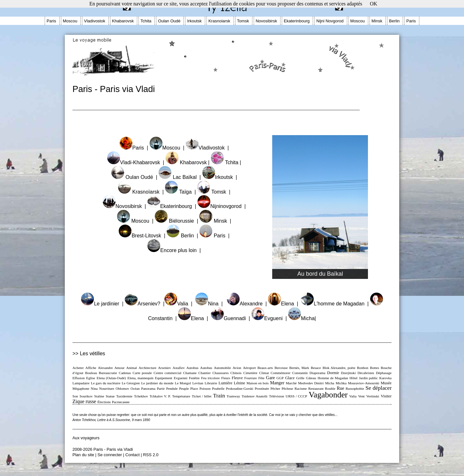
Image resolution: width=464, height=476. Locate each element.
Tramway (233, 396)
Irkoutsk (194, 21)
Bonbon (363, 368)
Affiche (91, 368)
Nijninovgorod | (222, 206)
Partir (161, 388)
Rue (340, 388)
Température (181, 396)
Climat (264, 373)
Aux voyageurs (86, 438)
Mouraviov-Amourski (363, 383)
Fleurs (226, 378)
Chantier (205, 373)
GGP (280, 378)
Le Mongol (183, 383)
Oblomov (122, 388)
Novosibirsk (266, 21)
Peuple (184, 388)
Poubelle (218, 388)
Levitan (198, 383)
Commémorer (281, 373)
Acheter (78, 368)
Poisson (205, 388)
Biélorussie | (176, 221)
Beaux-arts (265, 368)
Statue (110, 396)
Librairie (211, 383)
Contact (133, 455)
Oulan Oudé (169, 21)
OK (374, 4)
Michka (341, 383)
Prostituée (262, 388)
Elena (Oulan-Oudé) (111, 378)
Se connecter (110, 455)
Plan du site (83, 455)
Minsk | (215, 221)
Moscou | (167, 148)
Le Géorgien (131, 383)
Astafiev (179, 368)
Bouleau (91, 373)
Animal (131, 368)
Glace (290, 378)
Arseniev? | (145, 304)
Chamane (190, 373)
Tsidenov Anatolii (254, 396)
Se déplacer (378, 388)
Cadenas (125, 373)
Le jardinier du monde (157, 383)
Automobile (222, 368)
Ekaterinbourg (297, 21)
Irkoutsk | (220, 177)
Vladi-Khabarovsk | (136, 162)
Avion (237, 368)
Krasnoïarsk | (141, 192)
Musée (386, 383)
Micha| (302, 318)
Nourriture (107, 388)
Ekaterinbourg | (172, 206)
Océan (135, 388)
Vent (361, 396)
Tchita (146, 21)
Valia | (178, 304)
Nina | (209, 304)
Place (194, 388)
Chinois (236, 373)
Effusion (79, 378)
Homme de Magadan (333, 378)
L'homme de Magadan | (335, 304)
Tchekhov (141, 396)
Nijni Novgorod (330, 21)
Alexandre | (247, 304)
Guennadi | (231, 318)
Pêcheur (287, 388)
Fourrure (251, 378)
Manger (277, 383)
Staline (99, 396)
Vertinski (373, 396)
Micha (330, 383)
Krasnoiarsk (219, 21)
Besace (316, 368)
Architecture (147, 368)
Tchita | (226, 162)
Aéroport (249, 368)
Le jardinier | (102, 304)
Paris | (134, 148)
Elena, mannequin (140, 378)
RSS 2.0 (151, 455)
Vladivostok (94, 21)
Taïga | (180, 192)
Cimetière (250, 373)
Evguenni (180, 378)
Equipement (164, 378)
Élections (104, 402)
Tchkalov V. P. (160, 396)
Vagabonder (328, 395)
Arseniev (164, 368)
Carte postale (142, 373)
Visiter (386, 396)
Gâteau (311, 378)
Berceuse (281, 368)
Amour (120, 368)
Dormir (333, 373)
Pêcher (275, 388)
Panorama (148, 388)
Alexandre (105, 368)
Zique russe (84, 401)
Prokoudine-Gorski (240, 388)
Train (219, 395)
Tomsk (243, 21)
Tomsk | (214, 192)
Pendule (172, 388)
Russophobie (355, 388)
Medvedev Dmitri (311, 383)
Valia (353, 396)
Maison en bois (258, 383)
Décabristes (366, 373)
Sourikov (86, 396)
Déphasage (384, 373)
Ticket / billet (202, 396)
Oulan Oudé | (134, 177)
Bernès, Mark (299, 368)
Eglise (91, 378)
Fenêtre (194, 378)
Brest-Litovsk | (142, 236)
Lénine (240, 383)
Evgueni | (269, 318)
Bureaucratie (108, 373)
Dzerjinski (348, 373)
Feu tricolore (210, 378)
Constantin (300, 373)
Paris (51, 21)
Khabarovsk (123, 21)
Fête (262, 378)
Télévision (277, 396)
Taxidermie (124, 396)
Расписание (121, 402)
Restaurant (316, 388)
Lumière (225, 383)
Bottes (374, 368)
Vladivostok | (207, 148)
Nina (94, 388)
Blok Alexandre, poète (339, 368)
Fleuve (237, 378)
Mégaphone (81, 388)
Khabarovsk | (188, 162)
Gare (271, 378)
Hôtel (353, 378)
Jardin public (368, 378)
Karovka (386, 378)
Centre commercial (167, 373)
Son (75, 396)
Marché (291, 383)
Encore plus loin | (174, 250)
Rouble (330, 388)
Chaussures (221, 373)
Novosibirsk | (124, 206)
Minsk (377, 21)
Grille (300, 378)
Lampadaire (81, 383)
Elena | (283, 304)
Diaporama (318, 373)
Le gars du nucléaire (106, 383)
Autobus (192, 368)
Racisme (301, 388)
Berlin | (182, 236)
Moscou (70, 21)
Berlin (394, 21)
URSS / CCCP (296, 396)
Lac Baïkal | (180, 177)
